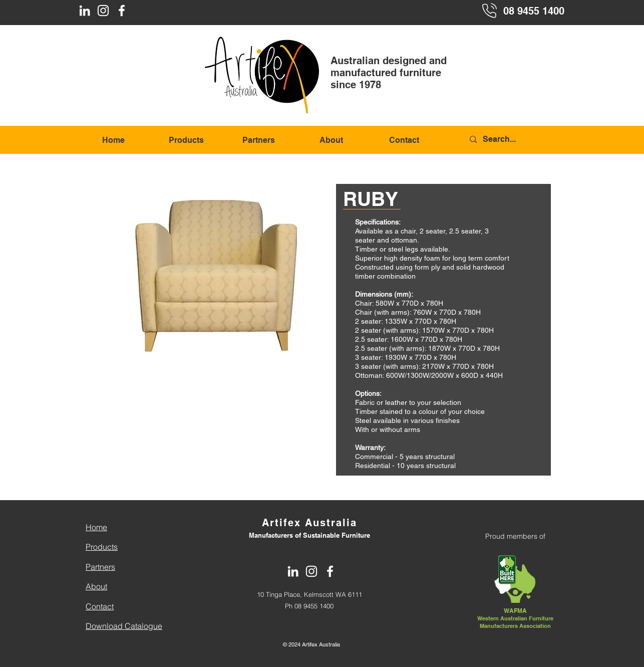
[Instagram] (103, 11)
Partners (100, 567)
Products (102, 547)
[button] (218, 279)
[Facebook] (122, 11)
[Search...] (516, 140)
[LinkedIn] (85, 11)
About (96, 586)
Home (96, 527)
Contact (100, 606)
